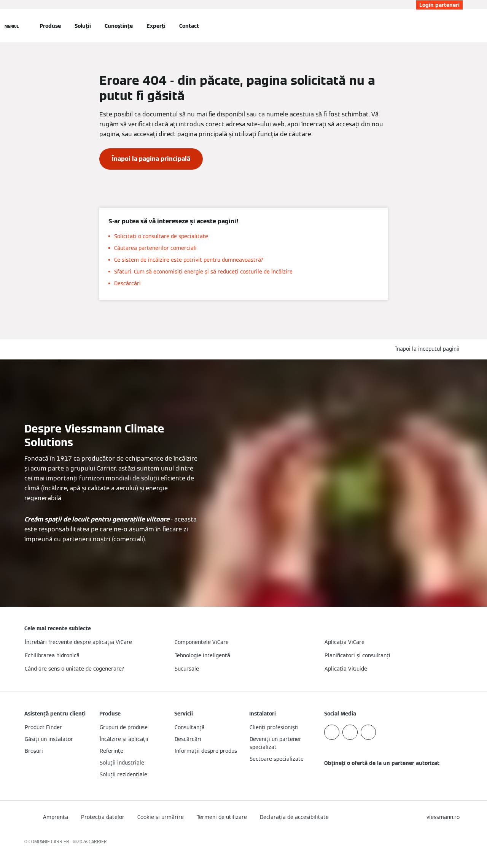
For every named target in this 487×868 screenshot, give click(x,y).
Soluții (83, 26)
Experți (156, 26)
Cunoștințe (119, 26)
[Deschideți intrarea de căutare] (459, 26)
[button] (429, 349)
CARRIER (98, 842)
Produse (50, 26)
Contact (189, 26)
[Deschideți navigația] (12, 26)
